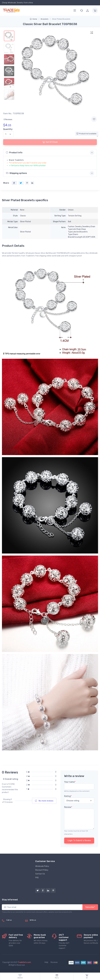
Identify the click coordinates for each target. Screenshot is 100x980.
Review (68, 807)
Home (33, 19)
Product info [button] (14, 152)
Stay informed (10, 900)
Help (46, 962)
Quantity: (8, 129)
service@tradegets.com (40, 923)
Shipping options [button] (16, 173)
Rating (68, 796)
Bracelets (45, 19)
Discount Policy (42, 870)
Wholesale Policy (42, 866)
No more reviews (44, 801)
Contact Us (40, 874)
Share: (6, 183)
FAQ (37, 878)
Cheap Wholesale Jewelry (13, 3)
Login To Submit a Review (79, 840)
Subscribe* (90, 907)
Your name (70, 782)
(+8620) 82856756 (15, 923)
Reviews (54, 962)
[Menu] (75, 10)
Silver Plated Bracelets (61, 19)
